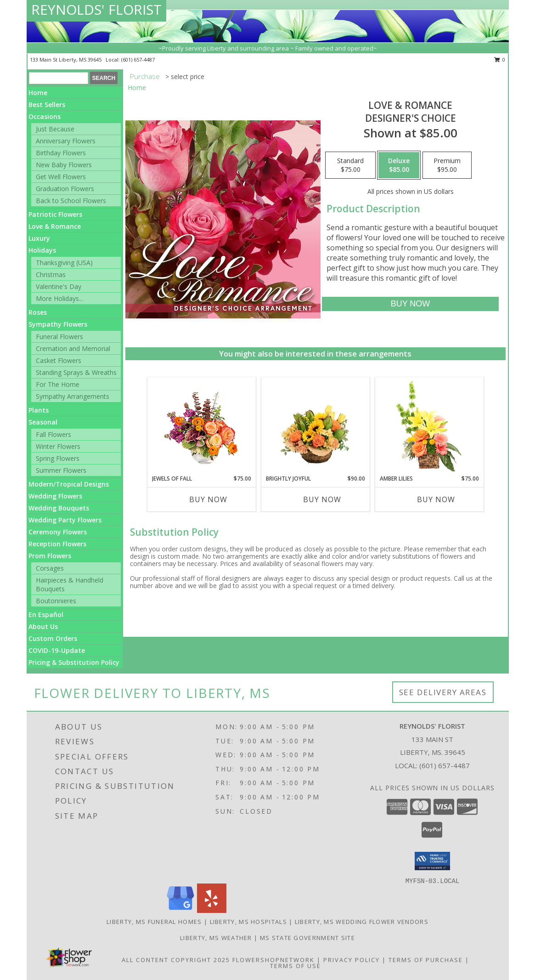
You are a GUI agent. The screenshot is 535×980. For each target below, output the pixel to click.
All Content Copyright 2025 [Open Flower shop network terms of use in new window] (176, 960)
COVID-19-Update (57, 650)
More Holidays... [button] (59, 298)
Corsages (50, 568)
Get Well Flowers (61, 177)
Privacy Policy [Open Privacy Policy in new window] (352, 960)
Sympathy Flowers (58, 324)
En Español (46, 615)
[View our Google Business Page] (180, 910)
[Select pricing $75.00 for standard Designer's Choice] (350, 165)
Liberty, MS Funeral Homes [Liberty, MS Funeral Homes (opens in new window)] (154, 922)
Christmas (51, 275)
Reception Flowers (57, 544)
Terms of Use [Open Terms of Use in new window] (296, 966)
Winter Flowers (58, 446)
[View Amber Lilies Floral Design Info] (429, 426)
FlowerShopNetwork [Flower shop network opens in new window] (273, 960)
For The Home (58, 384)
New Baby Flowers (64, 165)
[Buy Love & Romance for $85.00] (410, 304)
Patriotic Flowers (55, 214)
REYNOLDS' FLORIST (96, 9)
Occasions (45, 116)
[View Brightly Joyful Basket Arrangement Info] (315, 426)
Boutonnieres (56, 601)
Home (38, 93)
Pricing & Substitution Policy (74, 662)
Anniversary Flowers (66, 141)
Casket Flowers (59, 360)
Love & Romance (55, 226)
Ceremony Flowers (58, 532)
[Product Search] (59, 78)
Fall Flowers (53, 434)
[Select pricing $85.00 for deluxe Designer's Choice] (399, 165)
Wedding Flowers (55, 496)
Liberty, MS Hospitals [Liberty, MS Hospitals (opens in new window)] (248, 922)
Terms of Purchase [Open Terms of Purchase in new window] (426, 960)
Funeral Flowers (59, 337)
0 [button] (500, 59)
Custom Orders (53, 638)
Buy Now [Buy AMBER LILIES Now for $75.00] (436, 499)
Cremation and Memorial (73, 348)
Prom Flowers (50, 556)
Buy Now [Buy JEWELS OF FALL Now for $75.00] (208, 499)
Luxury (39, 238)
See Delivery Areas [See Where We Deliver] (443, 692)
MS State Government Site (307, 938)
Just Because (55, 129)
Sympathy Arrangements (73, 396)
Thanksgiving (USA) (64, 263)
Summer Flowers (61, 470)
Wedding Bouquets (59, 508)
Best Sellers (47, 105)
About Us (43, 626)
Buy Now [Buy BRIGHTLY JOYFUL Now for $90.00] (322, 499)
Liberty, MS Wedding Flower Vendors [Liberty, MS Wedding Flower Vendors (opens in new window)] (362, 922)
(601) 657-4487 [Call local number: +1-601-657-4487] (138, 59)
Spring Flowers (58, 458)
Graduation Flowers (65, 189)
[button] (432, 861)
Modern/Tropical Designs (69, 484)
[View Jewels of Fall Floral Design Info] (201, 426)
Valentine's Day (59, 286)
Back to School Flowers (71, 201)
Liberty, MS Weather (216, 938)
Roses (38, 312)
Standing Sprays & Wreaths (76, 372)
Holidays (42, 250)
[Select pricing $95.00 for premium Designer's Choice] (447, 165)
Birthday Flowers (61, 153)
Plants (39, 410)
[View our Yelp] (212, 910)
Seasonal (43, 422)
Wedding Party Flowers (65, 520)
